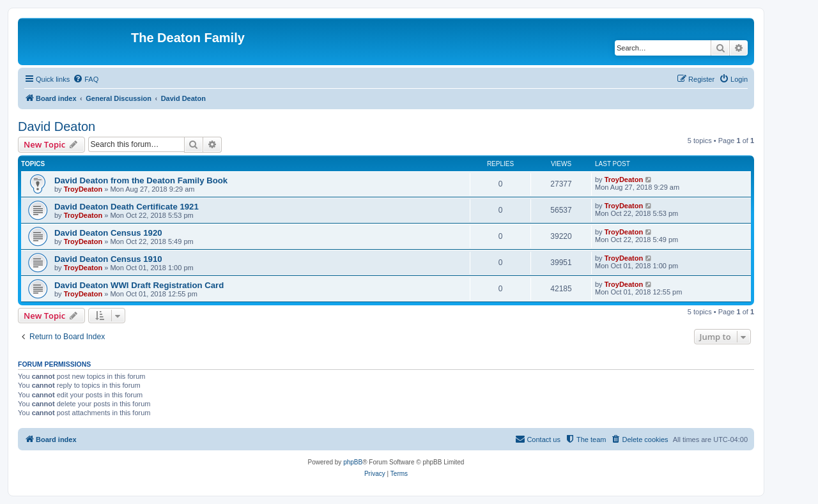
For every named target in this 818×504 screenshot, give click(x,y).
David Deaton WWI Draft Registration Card (139, 285)
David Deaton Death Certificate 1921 (127, 207)
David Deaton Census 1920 (108, 233)
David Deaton (57, 126)
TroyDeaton (83, 189)
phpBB (353, 462)
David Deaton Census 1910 (108, 259)
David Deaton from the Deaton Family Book (141, 180)
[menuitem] (86, 79)
